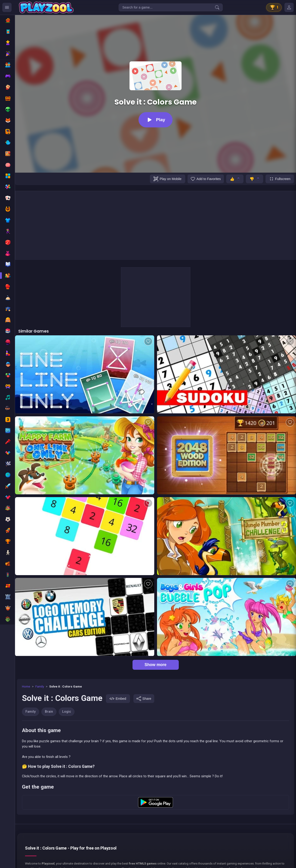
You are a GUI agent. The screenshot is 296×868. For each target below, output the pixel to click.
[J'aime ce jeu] (235, 179)
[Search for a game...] (171, 7)
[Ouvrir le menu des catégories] (7, 7)
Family (40, 686)
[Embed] (118, 699)
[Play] (156, 120)
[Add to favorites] (206, 179)
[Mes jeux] (289, 7)
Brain (49, 712)
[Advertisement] (156, 225)
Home (26, 686)
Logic (67, 712)
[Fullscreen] (280, 179)
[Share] (144, 699)
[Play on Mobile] (167, 179)
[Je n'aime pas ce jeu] (254, 179)
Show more (156, 665)
